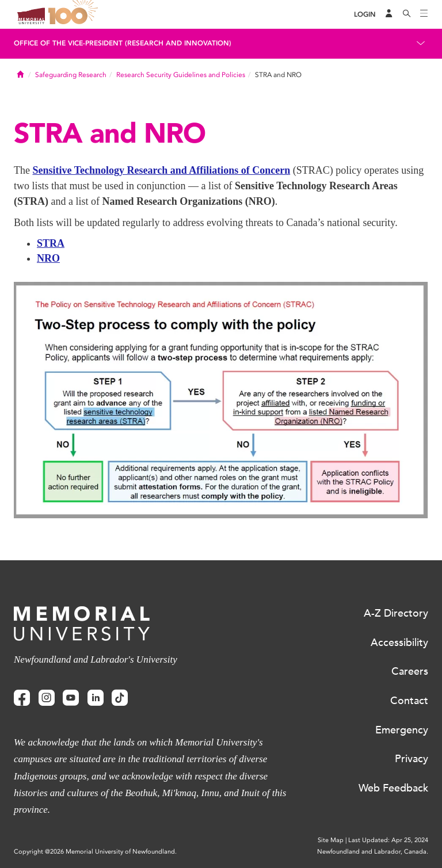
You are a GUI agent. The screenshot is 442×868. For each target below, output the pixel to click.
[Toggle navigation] (424, 14)
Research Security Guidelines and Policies (181, 75)
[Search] (407, 14)
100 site (75, 14)
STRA (51, 243)
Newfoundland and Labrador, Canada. (373, 852)
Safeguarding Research (71, 75)
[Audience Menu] (389, 14)
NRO (48, 258)
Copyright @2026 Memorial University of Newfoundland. (95, 852)
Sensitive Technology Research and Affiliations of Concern (161, 170)
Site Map (331, 840)
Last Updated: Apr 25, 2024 (388, 840)
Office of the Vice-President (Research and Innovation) (123, 43)
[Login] (365, 15)
